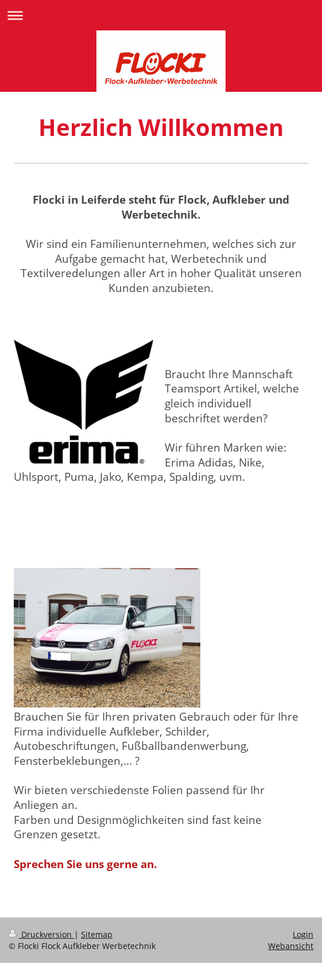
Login (303, 934)
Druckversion (41, 934)
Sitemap (97, 934)
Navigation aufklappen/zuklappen (161, 15)
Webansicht (291, 946)
